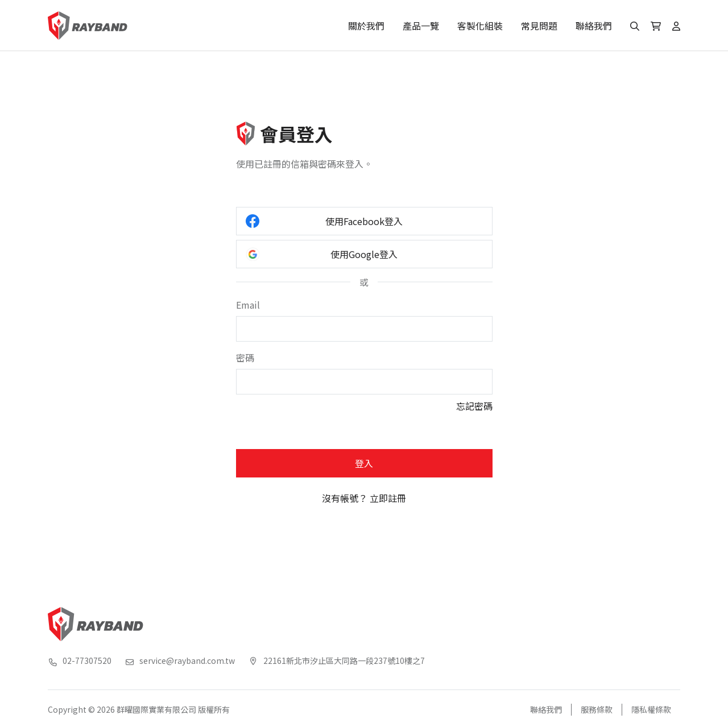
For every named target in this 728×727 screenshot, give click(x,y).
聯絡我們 (594, 26)
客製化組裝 (480, 26)
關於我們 (366, 26)
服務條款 (597, 709)
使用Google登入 (322, 254)
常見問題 (539, 26)
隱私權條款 (651, 709)
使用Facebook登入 (324, 221)
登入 (364, 463)
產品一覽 (421, 26)
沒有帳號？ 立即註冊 (364, 498)
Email (248, 305)
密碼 (245, 358)
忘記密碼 (474, 406)
